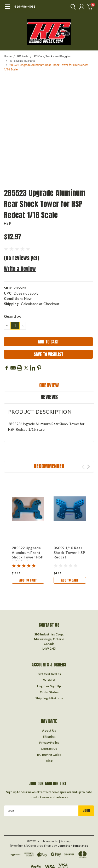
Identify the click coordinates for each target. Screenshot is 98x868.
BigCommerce (33, 846)
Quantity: (12, 316)
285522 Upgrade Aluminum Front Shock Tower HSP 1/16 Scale (28, 555)
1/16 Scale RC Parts (22, 61)
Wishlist (49, 680)
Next (88, 467)
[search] (72, 7)
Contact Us (49, 749)
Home (8, 56)
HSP (8, 223)
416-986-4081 (25, 6)
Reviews (49, 397)
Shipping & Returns (49, 698)
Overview (49, 385)
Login (41, 686)
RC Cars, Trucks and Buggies (52, 56)
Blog (49, 761)
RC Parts (23, 56)
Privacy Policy (49, 743)
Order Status (49, 692)
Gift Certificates (49, 674)
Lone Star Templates (73, 846)
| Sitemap (65, 841)
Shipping (49, 736)
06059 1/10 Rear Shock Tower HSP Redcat (69, 552)
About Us (49, 730)
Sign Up (55, 686)
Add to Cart (28, 580)
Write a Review (20, 269)
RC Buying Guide (49, 755)
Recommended (49, 466)
